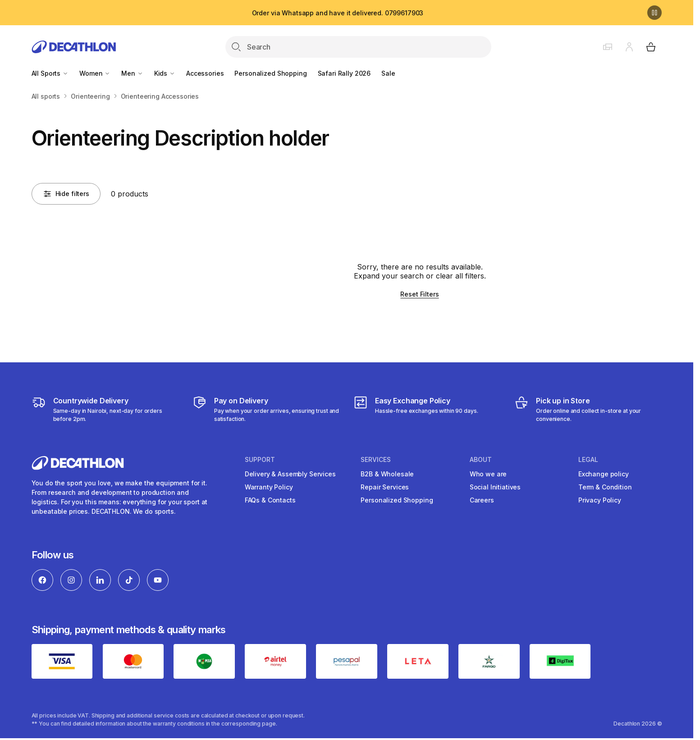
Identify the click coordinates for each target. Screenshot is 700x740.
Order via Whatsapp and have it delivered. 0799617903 (338, 13)
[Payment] (266, 409)
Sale (388, 73)
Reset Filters (419, 294)
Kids (165, 73)
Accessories (205, 73)
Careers (482, 500)
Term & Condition (605, 487)
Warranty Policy (269, 487)
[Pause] (654, 13)
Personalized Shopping (270, 73)
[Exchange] (416, 409)
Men (132, 73)
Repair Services (385, 487)
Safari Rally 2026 (344, 73)
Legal (588, 460)
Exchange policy (604, 474)
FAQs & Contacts (270, 500)
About (481, 460)
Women (95, 73)
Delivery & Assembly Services (290, 474)
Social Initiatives (495, 487)
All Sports (50, 73)
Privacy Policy (600, 500)
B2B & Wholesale (387, 474)
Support (260, 460)
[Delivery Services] (105, 409)
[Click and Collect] (588, 409)
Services (376, 460)
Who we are (488, 474)
